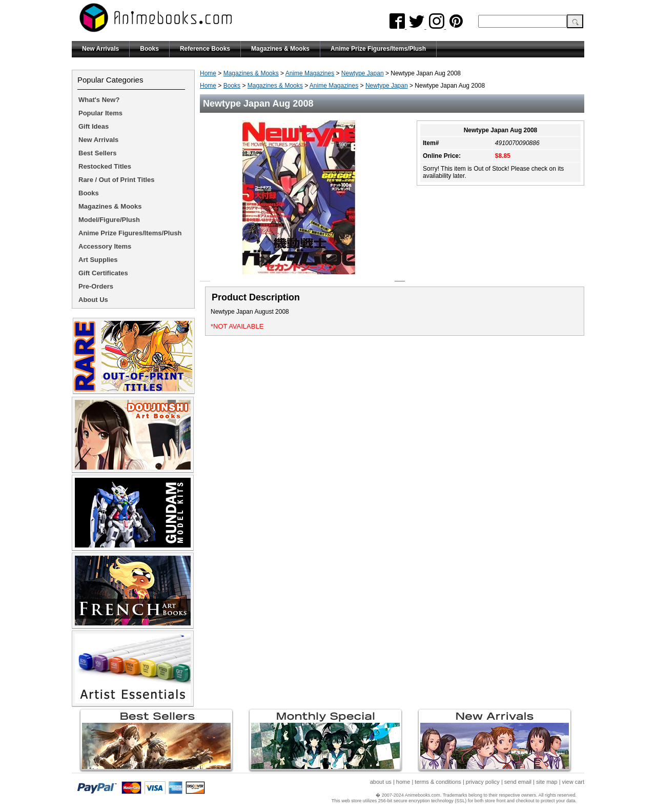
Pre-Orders (96, 286)
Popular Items (100, 113)
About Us (93, 300)
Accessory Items (105, 246)
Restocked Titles (105, 166)
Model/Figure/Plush (109, 220)
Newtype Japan (363, 73)
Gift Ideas (94, 126)
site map (547, 782)
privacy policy (483, 782)
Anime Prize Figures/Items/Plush (378, 49)
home (403, 782)
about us (381, 782)
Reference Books (205, 49)
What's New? (99, 100)
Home (208, 73)
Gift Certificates (103, 273)
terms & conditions (438, 782)
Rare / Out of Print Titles (117, 180)
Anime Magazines (310, 73)
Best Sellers (97, 153)
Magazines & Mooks (280, 49)
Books (149, 49)
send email (518, 782)
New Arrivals (100, 49)
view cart (573, 782)
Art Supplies (98, 260)
